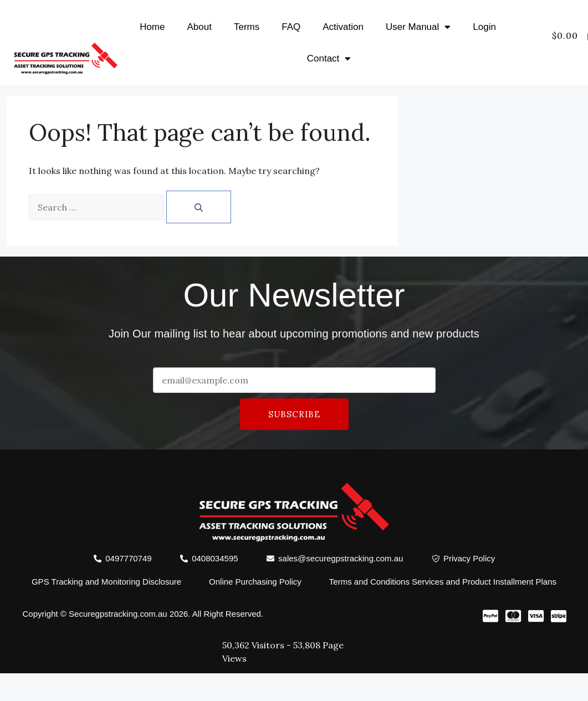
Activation (343, 27)
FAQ (291, 27)
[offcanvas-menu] (574, 49)
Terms (247, 27)
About (200, 27)
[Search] (199, 207)
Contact (329, 58)
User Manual (418, 27)
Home (152, 27)
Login (484, 27)
